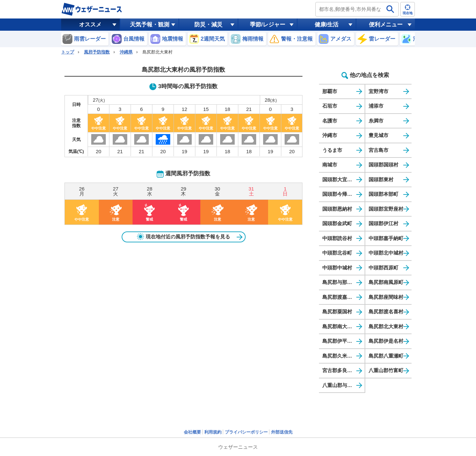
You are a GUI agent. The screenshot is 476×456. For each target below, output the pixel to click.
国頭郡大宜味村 (340, 179)
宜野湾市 (378, 91)
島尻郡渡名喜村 (386, 312)
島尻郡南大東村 (340, 326)
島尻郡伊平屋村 (340, 341)
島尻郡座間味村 (386, 297)
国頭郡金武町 (337, 223)
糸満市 (376, 121)
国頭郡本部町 (383, 194)
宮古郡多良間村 (340, 370)
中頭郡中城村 (337, 268)
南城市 (330, 165)
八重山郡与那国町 (342, 385)
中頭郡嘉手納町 (386, 238)
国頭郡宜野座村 (386, 209)
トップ (68, 52)
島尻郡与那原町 (340, 282)
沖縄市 (330, 135)
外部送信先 (282, 432)
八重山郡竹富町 (386, 370)
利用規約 (213, 432)
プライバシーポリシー (246, 432)
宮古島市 (378, 150)
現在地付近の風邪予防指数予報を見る (183, 237)
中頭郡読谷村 (337, 238)
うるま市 (332, 150)
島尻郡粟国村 (337, 312)
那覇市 (330, 91)
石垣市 (330, 106)
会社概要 (192, 432)
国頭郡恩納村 (337, 209)
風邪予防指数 (97, 52)
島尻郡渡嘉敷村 (340, 297)
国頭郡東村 (381, 179)
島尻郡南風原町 (386, 282)
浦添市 (376, 106)
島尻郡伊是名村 (386, 341)
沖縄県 (126, 52)
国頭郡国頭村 (383, 165)
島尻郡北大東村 (386, 326)
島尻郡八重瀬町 (386, 356)
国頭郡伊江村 (383, 223)
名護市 (330, 121)
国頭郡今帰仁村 (340, 194)
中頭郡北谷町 (337, 253)
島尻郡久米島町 (340, 356)
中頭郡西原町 (383, 268)
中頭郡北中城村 (386, 253)
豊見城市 (378, 135)
